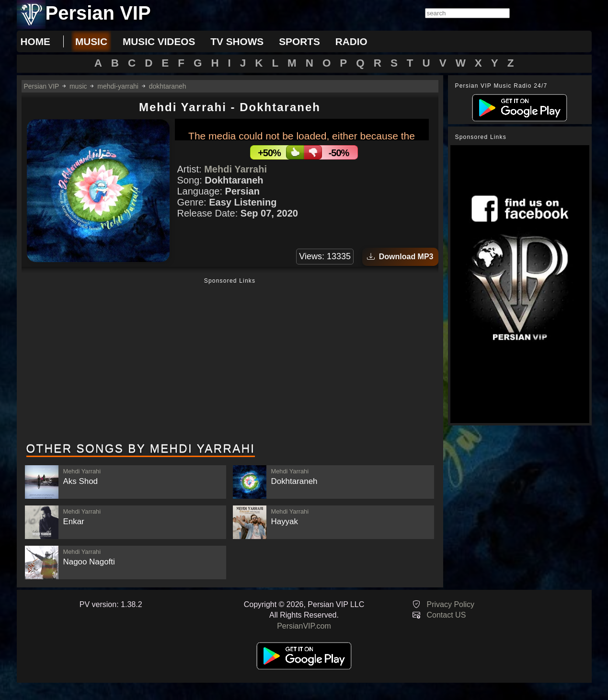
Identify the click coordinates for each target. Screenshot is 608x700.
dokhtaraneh (168, 86)
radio (351, 41)
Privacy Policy (451, 604)
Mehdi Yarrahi (235, 169)
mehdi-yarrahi (118, 86)
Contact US (447, 615)
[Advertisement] (230, 361)
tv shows (237, 41)
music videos (159, 41)
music (91, 41)
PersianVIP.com (304, 626)
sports (299, 41)
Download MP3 (400, 257)
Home (35, 41)
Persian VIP (42, 86)
